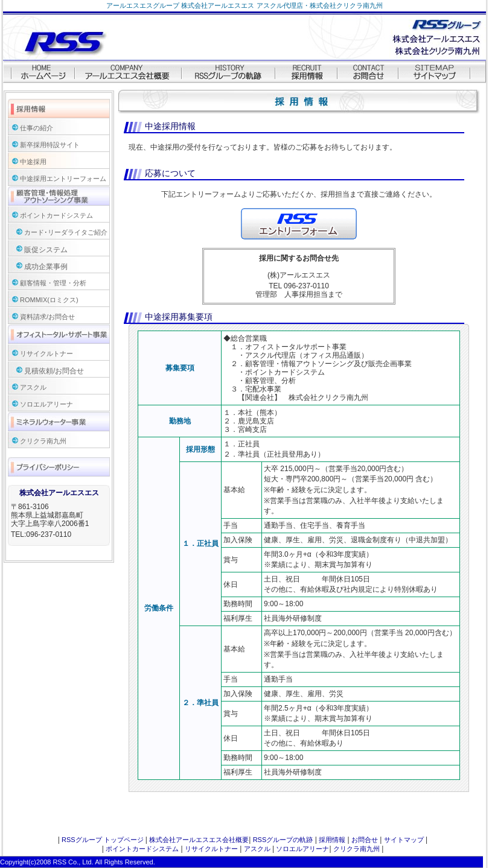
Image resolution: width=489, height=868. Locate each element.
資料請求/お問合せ (47, 317)
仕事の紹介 (37, 128)
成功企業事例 (46, 267)
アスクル (33, 387)
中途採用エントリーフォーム (63, 179)
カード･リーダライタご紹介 (66, 232)
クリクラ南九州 (43, 441)
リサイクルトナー (46, 353)
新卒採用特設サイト (50, 145)
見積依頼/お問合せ (54, 371)
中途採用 (33, 162)
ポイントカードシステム (56, 215)
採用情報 (332, 840)
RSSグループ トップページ (103, 840)
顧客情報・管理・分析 (53, 283)
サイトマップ (404, 840)
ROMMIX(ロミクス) (49, 300)
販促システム (46, 250)
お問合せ (365, 840)
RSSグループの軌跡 (283, 840)
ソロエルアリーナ (46, 404)
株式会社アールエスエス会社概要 (199, 840)
